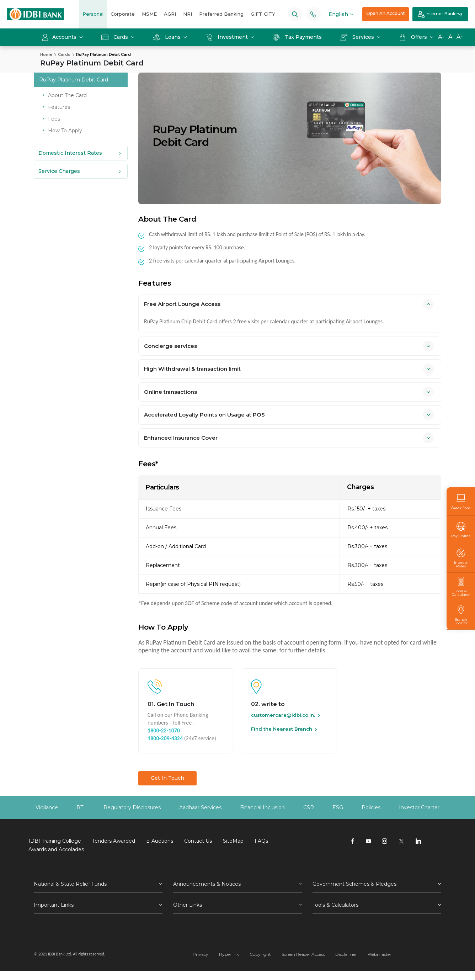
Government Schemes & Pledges (354, 884)
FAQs (261, 841)
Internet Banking (440, 14)
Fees (54, 119)
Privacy (201, 954)
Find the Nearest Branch (282, 729)
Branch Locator (461, 615)
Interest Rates (461, 558)
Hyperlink (229, 954)
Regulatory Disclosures (132, 807)
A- (441, 37)
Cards (115, 37)
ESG (338, 807)
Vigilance (47, 807)
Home (46, 54)
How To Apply (65, 131)
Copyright (260, 954)
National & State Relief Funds (70, 884)
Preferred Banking (221, 14)
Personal (93, 14)
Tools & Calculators (335, 905)
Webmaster (380, 954)
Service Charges (59, 171)
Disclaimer (346, 954)
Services (358, 37)
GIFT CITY (263, 14)
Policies (371, 807)
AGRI (170, 14)
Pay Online (461, 530)
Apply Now (461, 501)
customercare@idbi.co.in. (283, 715)
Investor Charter (419, 807)
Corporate (123, 14)
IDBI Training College (55, 841)
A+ (460, 37)
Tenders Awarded (114, 841)
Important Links (54, 905)
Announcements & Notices (207, 884)
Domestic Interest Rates (70, 153)
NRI (188, 14)
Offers (414, 37)
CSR (309, 807)
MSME (149, 14)
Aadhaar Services (200, 807)
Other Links (188, 905)
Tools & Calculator (461, 587)
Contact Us (198, 841)
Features (59, 107)
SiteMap (233, 841)
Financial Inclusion (262, 807)
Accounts (60, 37)
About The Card (67, 95)
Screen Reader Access (303, 954)
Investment (227, 37)
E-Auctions (160, 841)
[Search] (295, 14)
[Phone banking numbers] (313, 14)
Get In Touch (167, 778)
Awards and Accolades (56, 849)
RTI (81, 807)
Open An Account (386, 13)
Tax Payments (297, 37)
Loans (167, 37)
